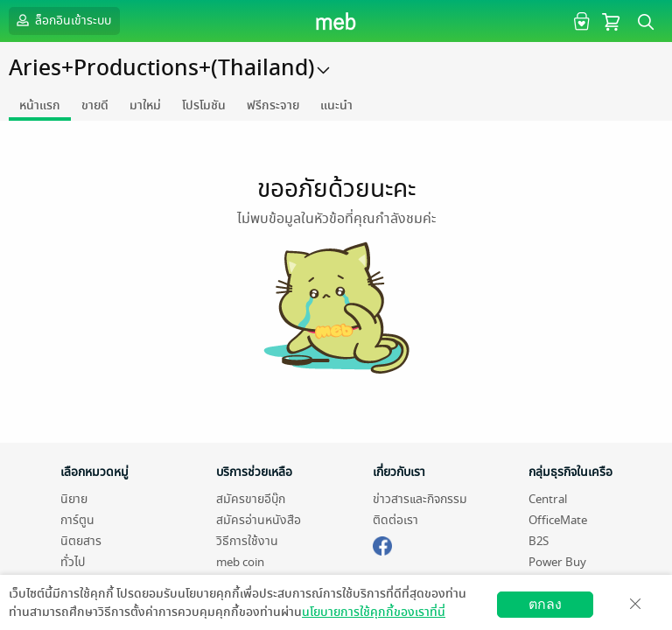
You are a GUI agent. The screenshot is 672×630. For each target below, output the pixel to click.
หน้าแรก (40, 105)
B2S (539, 541)
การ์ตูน (77, 520)
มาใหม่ (145, 105)
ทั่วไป (73, 562)
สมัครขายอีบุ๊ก (251, 499)
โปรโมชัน (204, 105)
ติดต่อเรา (395, 520)
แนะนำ (336, 105)
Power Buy (557, 562)
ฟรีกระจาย (273, 105)
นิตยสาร (81, 541)
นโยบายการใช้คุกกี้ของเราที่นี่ (374, 612)
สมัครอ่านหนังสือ (259, 520)
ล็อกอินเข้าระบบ (62, 20)
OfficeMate (558, 520)
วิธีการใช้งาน (247, 541)
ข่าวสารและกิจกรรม (420, 499)
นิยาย (74, 499)
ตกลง (545, 604)
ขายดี (95, 105)
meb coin (240, 562)
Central (548, 499)
